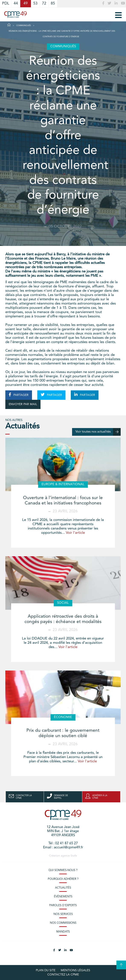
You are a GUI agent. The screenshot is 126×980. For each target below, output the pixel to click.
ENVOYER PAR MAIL (23, 404)
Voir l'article (75, 533)
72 (44, 4)
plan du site (46, 970)
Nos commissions (63, 923)
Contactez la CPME (63, 975)
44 (16, 4)
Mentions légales (75, 970)
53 (35, 4)
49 (26, 4)
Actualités (63, 888)
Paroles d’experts (63, 905)
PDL (6, 4)
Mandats (63, 932)
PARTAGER (19, 395)
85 (53, 4)
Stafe (74, 856)
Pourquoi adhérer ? (63, 879)
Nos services (63, 914)
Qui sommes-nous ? (63, 870)
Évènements (63, 897)
